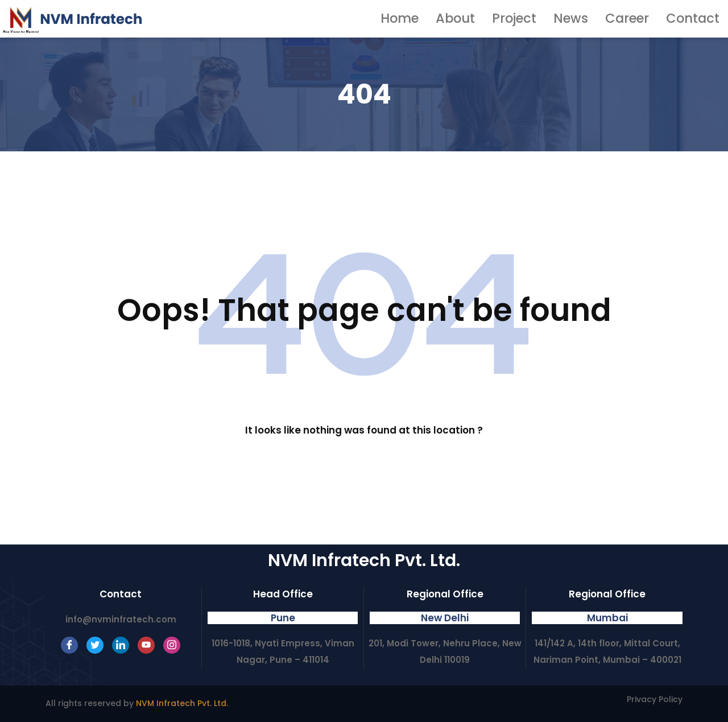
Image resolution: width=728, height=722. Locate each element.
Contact (700, 18)
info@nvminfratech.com (121, 619)
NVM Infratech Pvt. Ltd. (182, 703)
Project (557, 18)
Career (647, 18)
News (602, 18)
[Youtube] (146, 645)
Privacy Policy (655, 699)
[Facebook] (69, 645)
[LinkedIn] (121, 645)
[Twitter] (95, 645)
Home (464, 18)
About (509, 18)
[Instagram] (172, 645)
